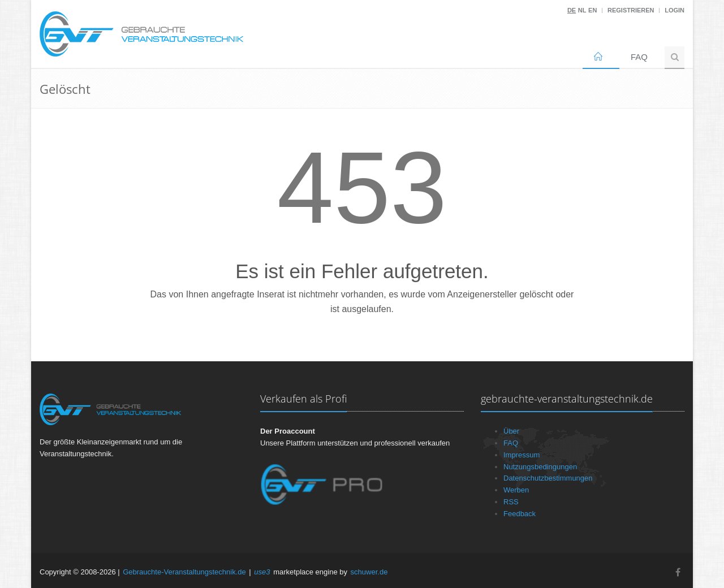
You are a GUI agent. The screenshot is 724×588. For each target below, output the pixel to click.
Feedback (520, 514)
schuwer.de (369, 572)
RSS (511, 502)
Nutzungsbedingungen (540, 467)
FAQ (639, 57)
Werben (516, 490)
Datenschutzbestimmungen (548, 478)
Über (511, 431)
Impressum (522, 455)
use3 (262, 572)
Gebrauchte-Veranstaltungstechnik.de (184, 572)
